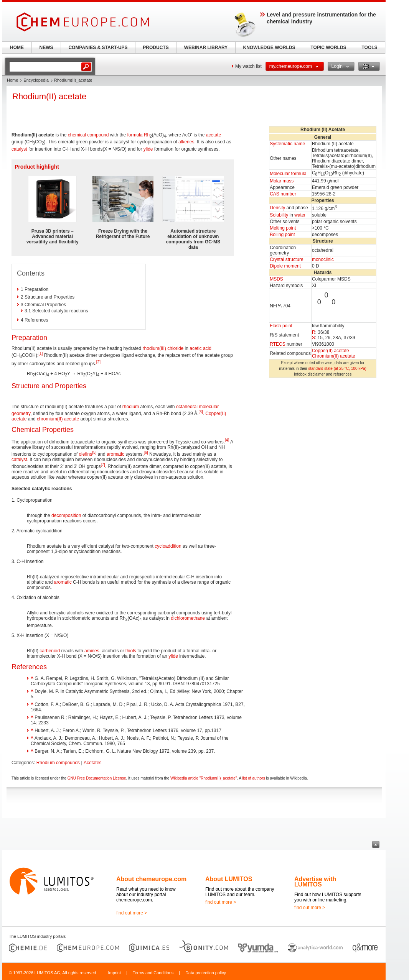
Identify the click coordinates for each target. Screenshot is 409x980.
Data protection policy (206, 973)
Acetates (93, 763)
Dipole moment (285, 266)
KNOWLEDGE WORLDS (269, 48)
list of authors (253, 778)
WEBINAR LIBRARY (206, 48)
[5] (94, 452)
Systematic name (287, 144)
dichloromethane (188, 618)
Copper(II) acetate (331, 351)
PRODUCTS (156, 48)
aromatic (115, 454)
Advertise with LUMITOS (315, 882)
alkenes (186, 142)
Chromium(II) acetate (334, 356)
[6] (146, 452)
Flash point (281, 326)
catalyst (19, 149)
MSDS (276, 279)
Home (12, 80)
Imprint (114, 973)
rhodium (131, 407)
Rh (147, 135)
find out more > (132, 913)
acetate (214, 135)
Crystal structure (286, 259)
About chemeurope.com (151, 879)
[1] (40, 354)
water (300, 215)
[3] (200, 412)
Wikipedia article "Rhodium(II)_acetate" (204, 778)
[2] (98, 362)
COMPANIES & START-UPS (98, 48)
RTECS (277, 344)
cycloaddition (168, 546)
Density (277, 208)
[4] (227, 440)
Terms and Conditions (153, 973)
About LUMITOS (229, 879)
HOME (17, 48)
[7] (103, 465)
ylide (148, 149)
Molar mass (282, 181)
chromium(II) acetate (58, 419)
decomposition (66, 515)
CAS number (283, 194)
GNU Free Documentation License (97, 778)
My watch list (248, 66)
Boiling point (282, 235)
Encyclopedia (36, 80)
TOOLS (369, 48)
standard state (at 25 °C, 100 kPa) (337, 369)
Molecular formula (288, 174)
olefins (85, 454)
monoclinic (323, 259)
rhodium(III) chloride (163, 348)
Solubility (279, 215)
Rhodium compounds (58, 763)
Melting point (283, 228)
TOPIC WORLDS (328, 48)
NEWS (46, 48)
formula (135, 135)
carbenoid (50, 651)
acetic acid (200, 348)
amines (92, 651)
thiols (131, 651)
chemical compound (88, 135)
